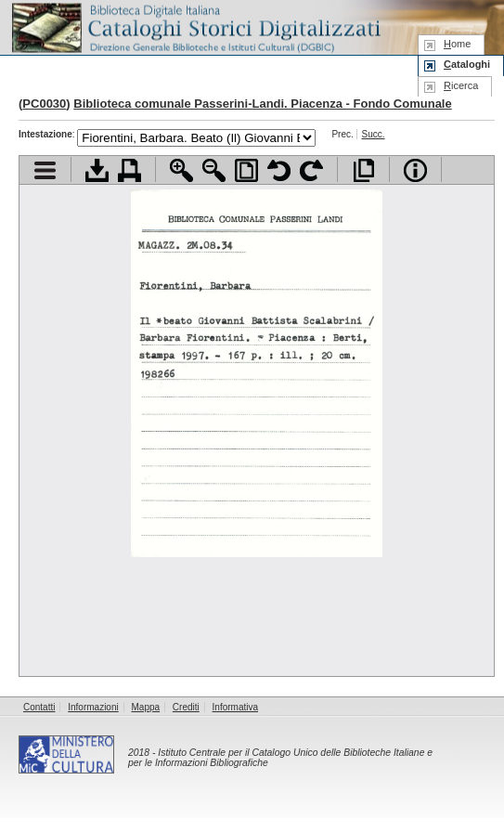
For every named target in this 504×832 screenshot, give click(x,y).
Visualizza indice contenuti (45, 170)
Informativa (235, 707)
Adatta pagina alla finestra (246, 170)
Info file (415, 170)
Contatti (39, 707)
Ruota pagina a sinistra (279, 170)
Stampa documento (129, 170)
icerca (461, 85)
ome (457, 44)
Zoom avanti (181, 170)
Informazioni (93, 707)
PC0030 (44, 104)
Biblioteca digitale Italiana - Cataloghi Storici (195, 26)
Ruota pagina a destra (311, 170)
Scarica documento (97, 170)
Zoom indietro (214, 170)
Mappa (146, 707)
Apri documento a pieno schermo (363, 170)
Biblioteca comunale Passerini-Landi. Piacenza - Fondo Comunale (262, 104)
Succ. (374, 134)
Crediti (186, 707)
